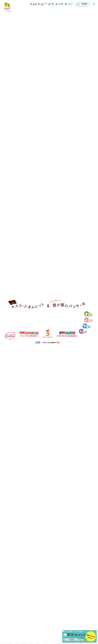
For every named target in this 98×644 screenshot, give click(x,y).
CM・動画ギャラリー (61, 4)
